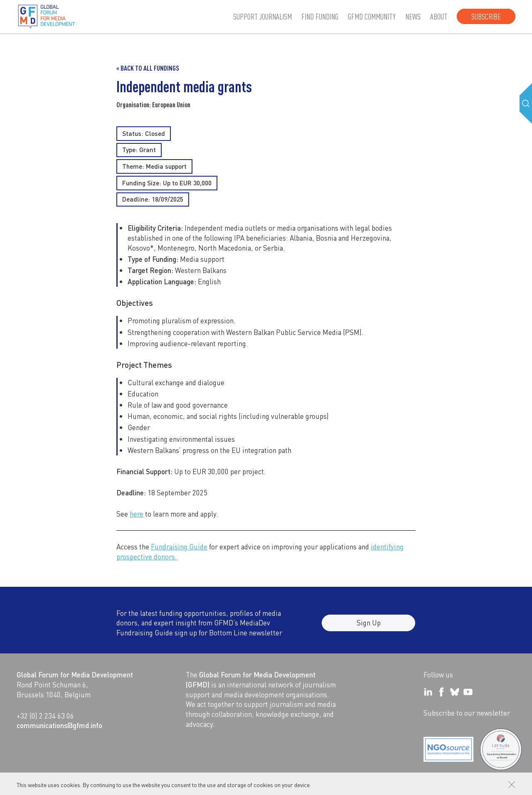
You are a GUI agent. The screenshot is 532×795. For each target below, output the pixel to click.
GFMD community (372, 16)
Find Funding (320, 16)
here (137, 514)
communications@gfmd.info (59, 725)
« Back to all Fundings (148, 68)
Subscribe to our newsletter (467, 713)
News (413, 16)
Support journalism (262, 16)
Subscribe (486, 16)
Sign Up (369, 628)
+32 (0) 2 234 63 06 (45, 716)
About (439, 16)
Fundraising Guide (179, 546)
